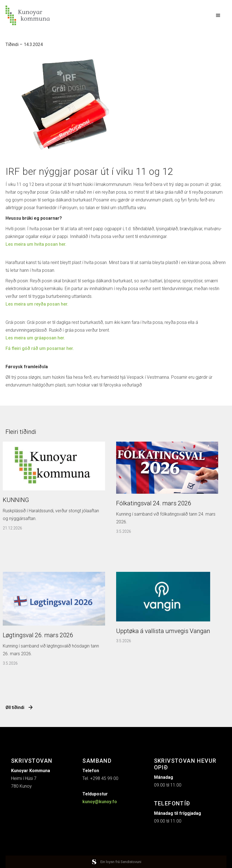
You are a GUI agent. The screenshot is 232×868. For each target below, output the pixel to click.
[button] (218, 16)
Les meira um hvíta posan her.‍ (36, 244)
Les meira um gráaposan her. (35, 338)
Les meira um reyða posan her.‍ (37, 304)
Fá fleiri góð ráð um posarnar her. (40, 348)
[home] (28, 15)
